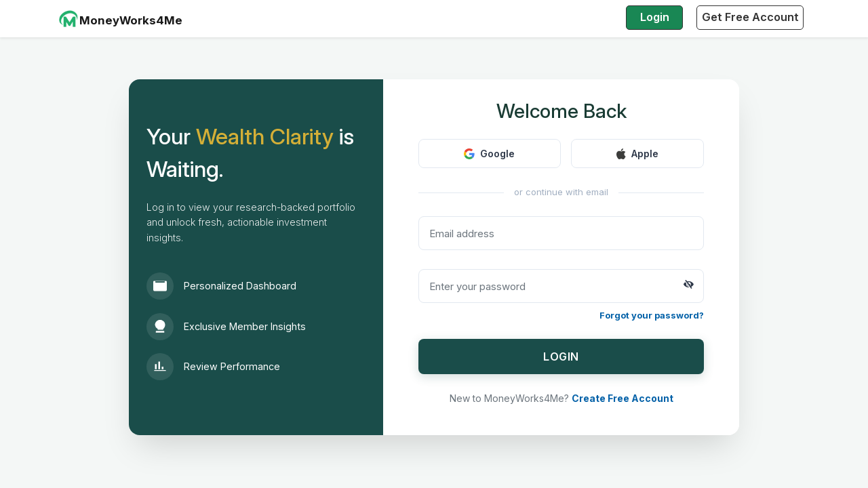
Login (655, 17)
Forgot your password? (652, 315)
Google (489, 154)
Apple (637, 154)
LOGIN (561, 357)
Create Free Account (623, 398)
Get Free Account (750, 17)
